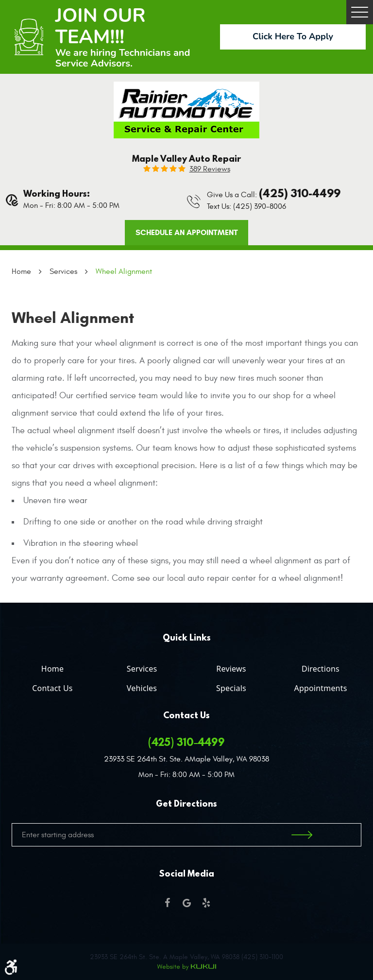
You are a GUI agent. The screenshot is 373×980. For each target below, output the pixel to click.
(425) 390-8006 (260, 206)
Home (21, 271)
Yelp (206, 903)
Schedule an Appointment (187, 232)
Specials (231, 688)
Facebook (167, 903)
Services (63, 271)
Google (186, 903)
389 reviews (210, 169)
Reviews (231, 669)
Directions (321, 669)
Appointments (320, 688)
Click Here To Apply (293, 36)
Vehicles (142, 688)
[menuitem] (52, 667)
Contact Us (52, 688)
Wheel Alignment (124, 271)
